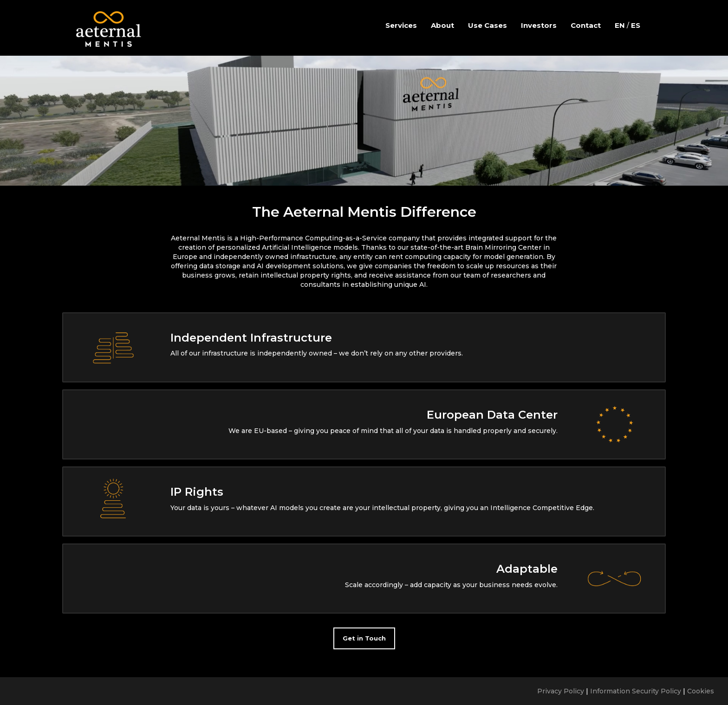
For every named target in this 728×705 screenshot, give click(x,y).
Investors (539, 25)
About (442, 25)
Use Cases (487, 25)
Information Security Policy (636, 691)
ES (636, 25)
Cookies (701, 691)
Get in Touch (364, 638)
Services (401, 25)
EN (620, 25)
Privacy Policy (561, 691)
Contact (586, 25)
